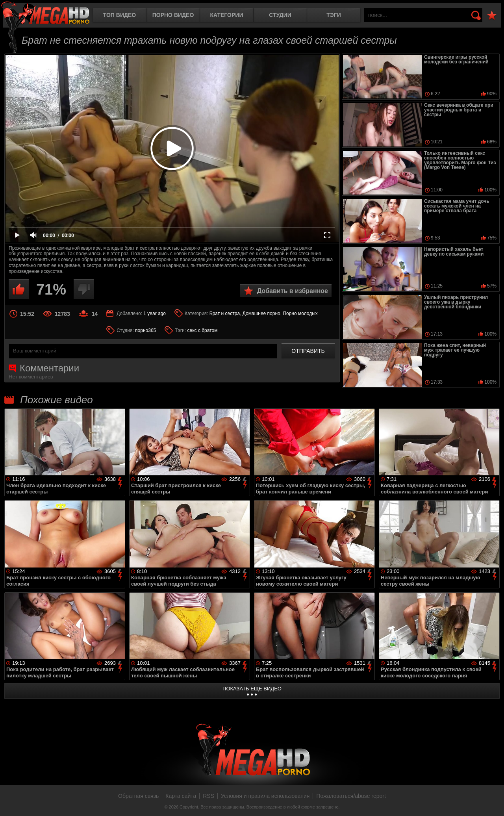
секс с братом (202, 330)
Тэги (334, 15)
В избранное (492, 16)
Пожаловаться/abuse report (351, 796)
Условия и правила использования (265, 796)
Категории (227, 15)
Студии (280, 15)
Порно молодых (300, 313)
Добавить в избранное (293, 291)
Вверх (492, 801)
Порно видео (173, 15)
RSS (208, 796)
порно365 (145, 330)
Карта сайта (181, 796)
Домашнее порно (261, 313)
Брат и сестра (225, 313)
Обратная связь (138, 796)
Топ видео (120, 15)
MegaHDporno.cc (45, 14)
